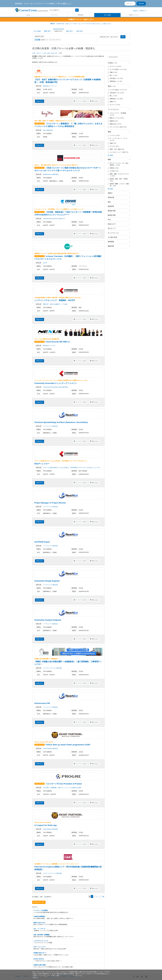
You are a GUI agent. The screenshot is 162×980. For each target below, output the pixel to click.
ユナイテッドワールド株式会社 (53, 668)
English (135, 11)
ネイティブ (115, 66)
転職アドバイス (134, 15)
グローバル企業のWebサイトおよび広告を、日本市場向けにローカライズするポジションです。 (72, 468)
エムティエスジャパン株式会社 (53, 873)
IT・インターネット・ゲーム (118, 139)
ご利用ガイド (143, 11)
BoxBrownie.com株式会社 (51, 174)
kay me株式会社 (48, 130)
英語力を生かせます (39, 923)
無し (112, 75)
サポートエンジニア (39, 947)
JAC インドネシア (39, 929)
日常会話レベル (115, 78)
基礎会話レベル (115, 81)
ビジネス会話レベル (117, 69)
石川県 (37, 40)
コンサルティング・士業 (118, 152)
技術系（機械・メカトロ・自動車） (118, 185)
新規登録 (141, 3)
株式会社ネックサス (49, 346)
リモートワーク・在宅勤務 (117, 114)
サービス (113, 146)
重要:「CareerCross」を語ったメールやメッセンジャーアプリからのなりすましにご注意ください (81, 24)
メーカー (114, 135)
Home (28, 15)
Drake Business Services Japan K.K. (55, 219)
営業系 (113, 168)
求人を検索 (107, 15)
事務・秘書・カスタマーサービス (118, 175)
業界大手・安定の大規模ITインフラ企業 (55, 304)
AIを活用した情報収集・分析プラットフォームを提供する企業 (62, 788)
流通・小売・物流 (116, 149)
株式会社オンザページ (50, 86)
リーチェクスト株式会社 (51, 426)
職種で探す (48, 31)
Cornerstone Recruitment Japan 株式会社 (56, 387)
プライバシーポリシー (66, 976)
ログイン (129, 3)
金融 (112, 143)
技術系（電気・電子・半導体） (118, 180)
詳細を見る (40, 101)
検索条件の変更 (39, 36)
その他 (113, 171)
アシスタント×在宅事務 (41, 910)
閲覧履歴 (80, 15)
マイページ (55, 15)
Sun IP (45, 263)
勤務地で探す (59, 31)
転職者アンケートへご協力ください (81, 19)
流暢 (112, 72)
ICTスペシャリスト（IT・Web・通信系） (119, 164)
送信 (123, 37)
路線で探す (69, 31)
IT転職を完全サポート (40, 953)
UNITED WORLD (39, 959)
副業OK (113, 121)
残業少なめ (115, 124)
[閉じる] (35, 978)
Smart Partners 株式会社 (51, 749)
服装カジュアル (116, 118)
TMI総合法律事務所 (39, 916)
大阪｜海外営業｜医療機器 (41, 935)
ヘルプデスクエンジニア (41, 941)
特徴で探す (80, 31)
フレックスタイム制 (117, 127)
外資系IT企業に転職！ (40, 965)
